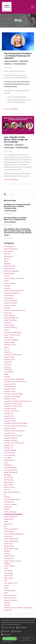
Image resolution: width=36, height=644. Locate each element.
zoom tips (8, 610)
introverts (8, 364)
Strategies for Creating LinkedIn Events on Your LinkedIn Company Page (17, 206)
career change (10, 283)
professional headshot (20, 64)
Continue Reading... (11, 109)
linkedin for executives (13, 404)
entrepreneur (9, 325)
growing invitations (11, 340)
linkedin (7, 377)
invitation (7, 367)
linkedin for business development (18, 401)
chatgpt (7, 286)
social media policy (11, 541)
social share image (11, 549)
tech (6, 568)
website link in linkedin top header (18, 608)
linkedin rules (10, 433)
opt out (7, 490)
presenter (8, 507)
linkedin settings (10, 438)
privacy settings (10, 512)
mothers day (9, 480)
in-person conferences (13, 355)
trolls (6, 588)
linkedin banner (10, 386)
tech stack (8, 571)
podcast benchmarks (12, 500)
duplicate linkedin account (15, 310)
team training (9, 566)
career (6, 281)
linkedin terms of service (14, 443)
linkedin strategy (9, 148)
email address (9, 315)
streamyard (8, 559)
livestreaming (9, 460)
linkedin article (10, 384)
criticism (7, 308)
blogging (7, 264)
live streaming (10, 455)
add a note (8, 251)
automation (8, 256)
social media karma (11, 539)
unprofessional (10, 590)
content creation (11, 303)
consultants (8, 298)
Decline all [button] (26, 639)
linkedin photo (19, 145)
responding (8, 519)
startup (7, 554)
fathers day (8, 337)
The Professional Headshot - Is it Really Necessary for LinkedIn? (18, 56)
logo (6, 463)
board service (9, 269)
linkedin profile (24, 61)
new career (8, 485)
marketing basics (10, 468)
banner (7, 259)
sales (6, 522)
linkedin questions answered (15, 426)
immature (8, 352)
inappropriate (9, 357)
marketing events (11, 470)
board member (10, 266)
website (7, 605)
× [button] (34, 620)
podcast (7, 497)
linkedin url (8, 448)
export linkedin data (10, 222)
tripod (6, 586)
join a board (9, 372)
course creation (10, 305)
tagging (7, 563)
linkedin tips (8, 64)
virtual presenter (11, 600)
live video (8, 458)
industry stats (9, 359)
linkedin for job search (11, 61)
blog (6, 261)
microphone (8, 477)
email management (11, 318)
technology (8, 573)
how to (7, 350)
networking (8, 482)
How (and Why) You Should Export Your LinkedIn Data (15, 219)
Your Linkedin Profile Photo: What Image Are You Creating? (16, 139)
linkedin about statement (14, 379)
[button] (18, 634)
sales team (8, 524)
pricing (7, 509)
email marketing (10, 320)
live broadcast (9, 453)
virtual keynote (10, 598)
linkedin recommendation (14, 431)
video (6, 593)
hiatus (6, 347)
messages (7, 475)
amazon (7, 254)
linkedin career (10, 389)
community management (14, 291)
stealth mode (9, 556)
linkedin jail (8, 414)
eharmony (8, 313)
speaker (7, 235)
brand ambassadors (11, 271)
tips (5, 581)
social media (9, 531)
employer (8, 323)
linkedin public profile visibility (16, 423)
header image (9, 342)
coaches (7, 288)
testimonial (8, 576)
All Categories (9, 246)
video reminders (10, 595)
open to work (10, 487)
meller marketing (11, 472)
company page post (12, 293)
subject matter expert (13, 561)
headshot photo (9, 145)
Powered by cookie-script (7, 642)
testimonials (9, 578)
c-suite (7, 276)
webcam (7, 603)
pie (5, 495)
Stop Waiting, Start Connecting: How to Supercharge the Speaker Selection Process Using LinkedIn (18, 231)
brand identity (9, 273)
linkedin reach (10, 428)
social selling (9, 546)
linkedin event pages (10, 211)
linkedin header (10, 409)
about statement (11, 249)
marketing (8, 465)
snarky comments (11, 529)
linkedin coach (10, 391)
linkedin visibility (10, 450)
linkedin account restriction (15, 382)
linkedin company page (13, 394)
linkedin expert (10, 399)
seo (5, 527)
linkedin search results (13, 436)
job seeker (8, 369)
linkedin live (9, 416)
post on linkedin (10, 504)
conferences (9, 296)
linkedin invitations (11, 411)
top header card (10, 583)
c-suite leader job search (14, 278)
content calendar (11, 301)
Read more (18, 625)
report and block (11, 517)
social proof (8, 544)
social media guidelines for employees (14, 535)
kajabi (6, 374)
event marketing (10, 328)
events (6, 330)
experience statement (13, 332)
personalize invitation (12, 492)
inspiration (8, 362)
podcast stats (9, 502)
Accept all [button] (10, 639)
